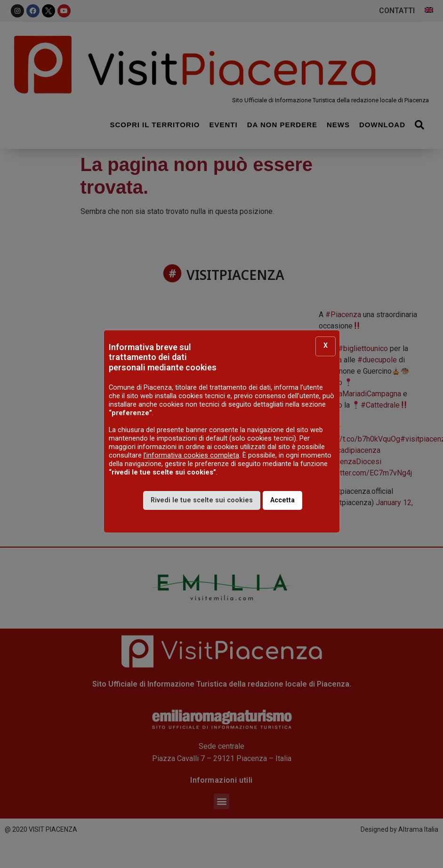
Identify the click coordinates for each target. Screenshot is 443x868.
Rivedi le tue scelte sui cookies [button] (202, 501)
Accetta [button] (282, 501)
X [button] (326, 346)
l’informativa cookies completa (191, 456)
